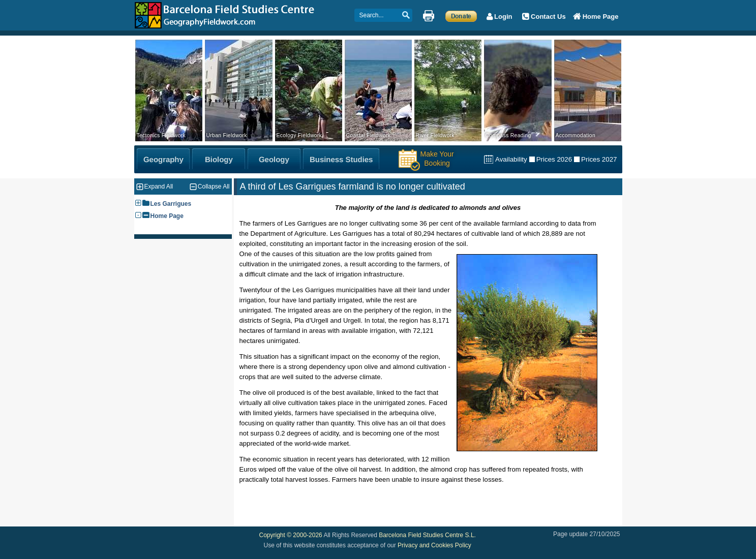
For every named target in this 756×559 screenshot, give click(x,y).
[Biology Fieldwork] (219, 159)
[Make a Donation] (461, 16)
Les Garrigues (171, 204)
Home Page (167, 216)
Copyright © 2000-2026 (291, 535)
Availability (511, 159)
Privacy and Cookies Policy (434, 545)
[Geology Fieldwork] (274, 159)
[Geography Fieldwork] (163, 159)
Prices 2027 (599, 159)
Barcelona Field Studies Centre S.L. (427, 535)
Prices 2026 (554, 159)
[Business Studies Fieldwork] (341, 159)
